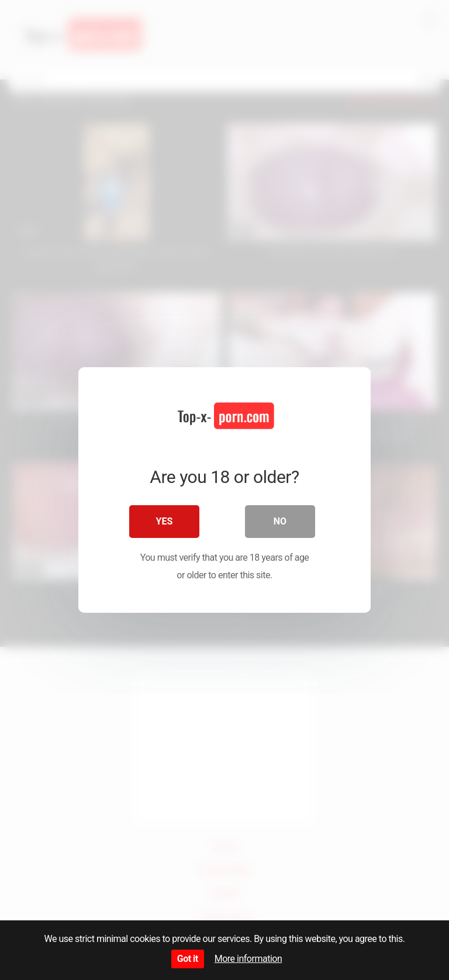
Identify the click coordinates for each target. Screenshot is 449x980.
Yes (165, 521)
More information (248, 959)
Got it (188, 959)
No (280, 521)
